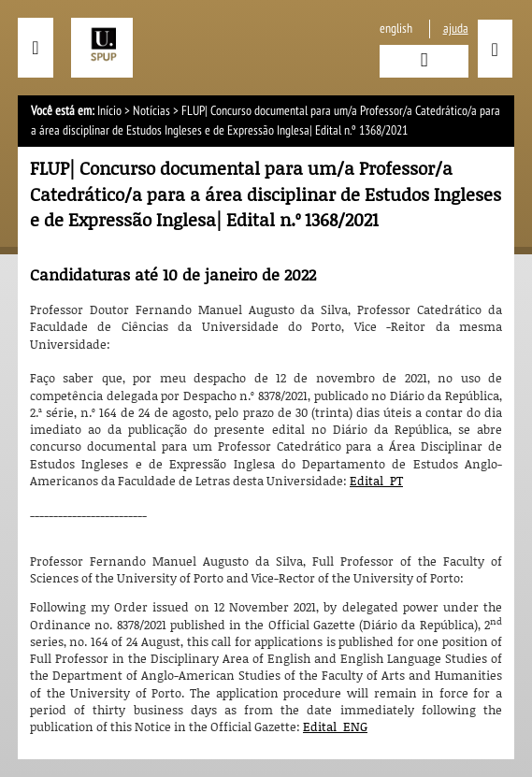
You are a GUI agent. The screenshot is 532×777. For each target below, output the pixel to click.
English (396, 29)
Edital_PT (376, 481)
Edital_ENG (335, 727)
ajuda (456, 29)
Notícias (151, 111)
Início (109, 111)
